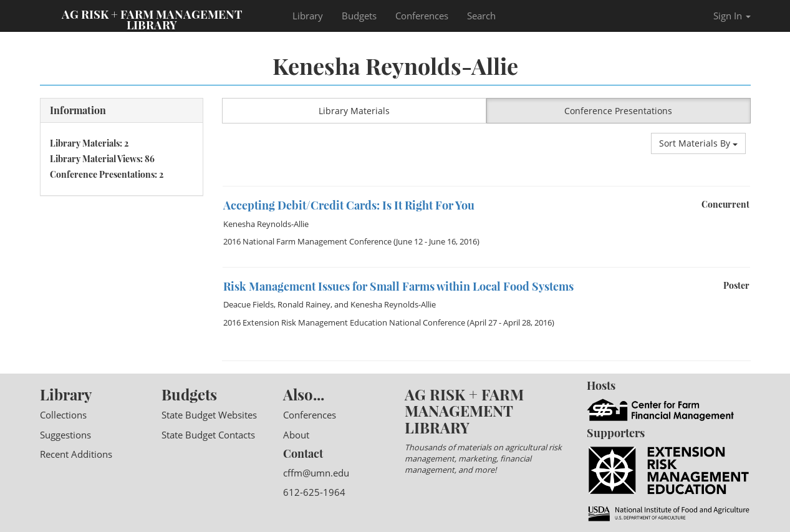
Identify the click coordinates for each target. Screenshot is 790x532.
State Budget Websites (209, 415)
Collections (63, 415)
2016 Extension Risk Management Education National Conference (344, 322)
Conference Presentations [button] (618, 111)
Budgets (359, 16)
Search (481, 16)
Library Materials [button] (354, 111)
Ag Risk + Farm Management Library (152, 19)
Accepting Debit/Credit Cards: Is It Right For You (349, 205)
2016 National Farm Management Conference (307, 241)
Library (308, 16)
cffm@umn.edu (316, 473)
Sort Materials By (698, 143)
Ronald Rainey (304, 304)
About (296, 435)
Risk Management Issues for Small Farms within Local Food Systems (398, 286)
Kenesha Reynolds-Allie (266, 224)
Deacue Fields (248, 304)
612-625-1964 (314, 492)
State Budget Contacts (208, 435)
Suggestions (65, 435)
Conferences (422, 16)
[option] (486, 186)
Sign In (732, 16)
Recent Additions (76, 454)
